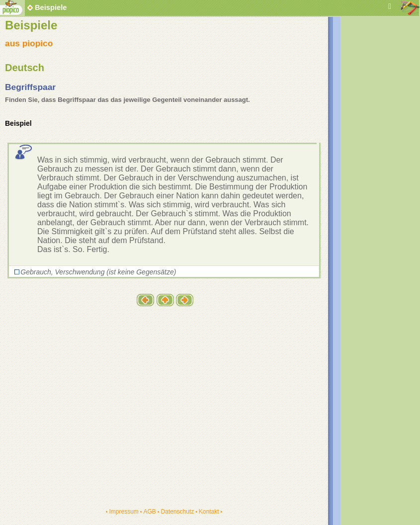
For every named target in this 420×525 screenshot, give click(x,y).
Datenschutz (177, 512)
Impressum (124, 512)
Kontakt (209, 512)
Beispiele (51, 7)
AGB (149, 512)
